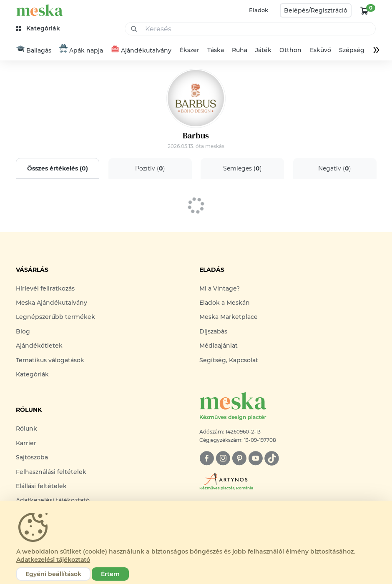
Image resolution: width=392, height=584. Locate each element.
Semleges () (242, 168)
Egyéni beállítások (53, 574)
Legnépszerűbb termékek (55, 317)
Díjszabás (213, 331)
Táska (216, 50)
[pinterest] (239, 458)
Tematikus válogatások (50, 360)
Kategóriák (32, 374)
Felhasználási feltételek (51, 472)
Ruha (240, 50)
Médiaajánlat (219, 346)
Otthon (290, 50)
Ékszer (190, 50)
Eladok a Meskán (225, 303)
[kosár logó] (364, 10)
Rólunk (26, 429)
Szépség (352, 50)
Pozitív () (150, 168)
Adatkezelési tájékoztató (53, 560)
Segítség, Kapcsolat (229, 360)
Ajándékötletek (39, 346)
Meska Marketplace (229, 317)
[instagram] (223, 458)
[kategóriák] (39, 29)
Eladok (259, 10)
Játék (263, 50)
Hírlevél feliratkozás (45, 288)
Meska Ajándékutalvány (52, 303)
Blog (23, 331)
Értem (110, 574)
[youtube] (255, 458)
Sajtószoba (32, 457)
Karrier (26, 443)
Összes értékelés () (58, 168)
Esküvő (320, 50)
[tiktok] (272, 458)
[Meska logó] (288, 407)
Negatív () (335, 168)
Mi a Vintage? (220, 288)
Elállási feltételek (41, 486)
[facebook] (207, 458)
